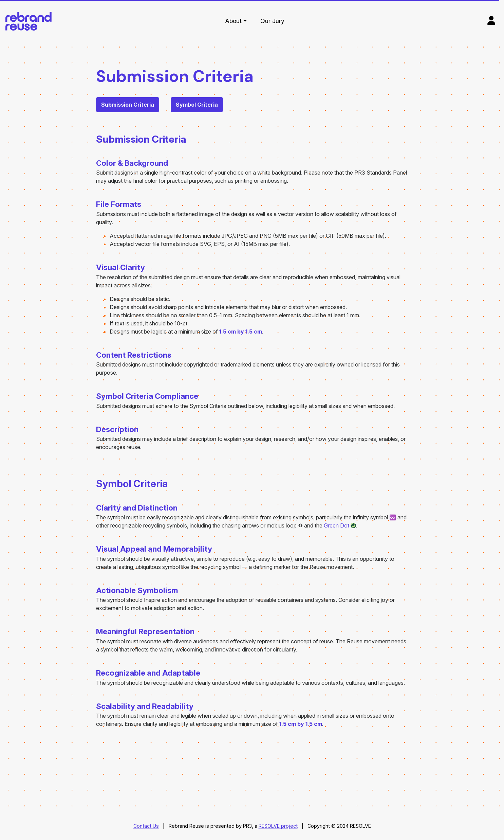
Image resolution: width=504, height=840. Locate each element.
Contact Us (146, 826)
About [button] (233, 21)
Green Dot (337, 525)
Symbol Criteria (197, 105)
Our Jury (272, 21)
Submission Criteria (128, 105)
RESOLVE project (278, 826)
